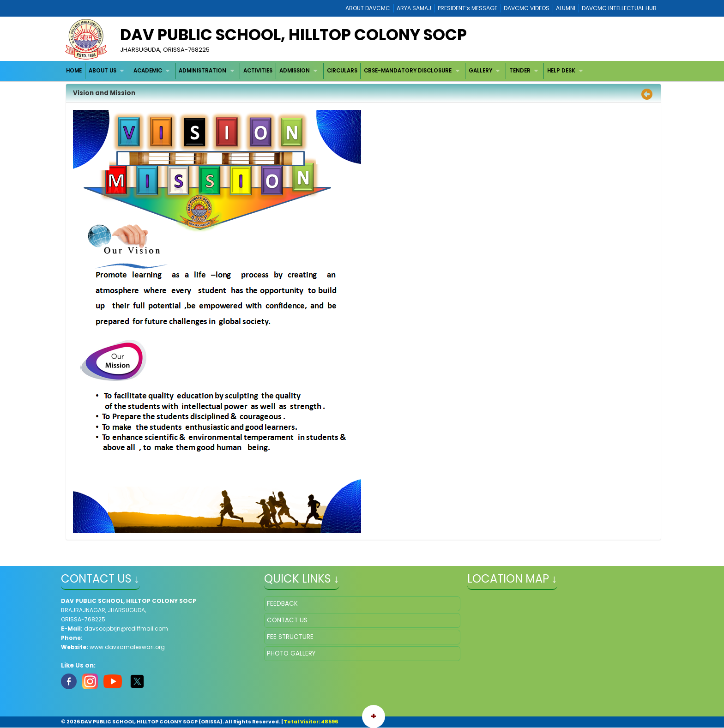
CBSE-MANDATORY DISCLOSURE (408, 71)
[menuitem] (75, 71)
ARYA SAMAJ (414, 8)
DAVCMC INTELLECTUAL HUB (619, 8)
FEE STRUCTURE (290, 637)
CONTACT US (287, 620)
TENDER (520, 71)
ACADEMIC (148, 71)
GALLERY (480, 71)
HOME (74, 71)
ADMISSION (295, 71)
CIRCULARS (342, 71)
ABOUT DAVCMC (368, 8)
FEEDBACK (282, 604)
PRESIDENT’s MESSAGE (468, 8)
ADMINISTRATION (202, 71)
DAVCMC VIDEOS (527, 8)
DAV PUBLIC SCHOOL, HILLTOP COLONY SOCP (293, 35)
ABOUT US (103, 71)
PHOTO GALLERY (291, 653)
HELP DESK (561, 71)
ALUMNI (566, 8)
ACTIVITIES (258, 71)
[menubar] (326, 71)
